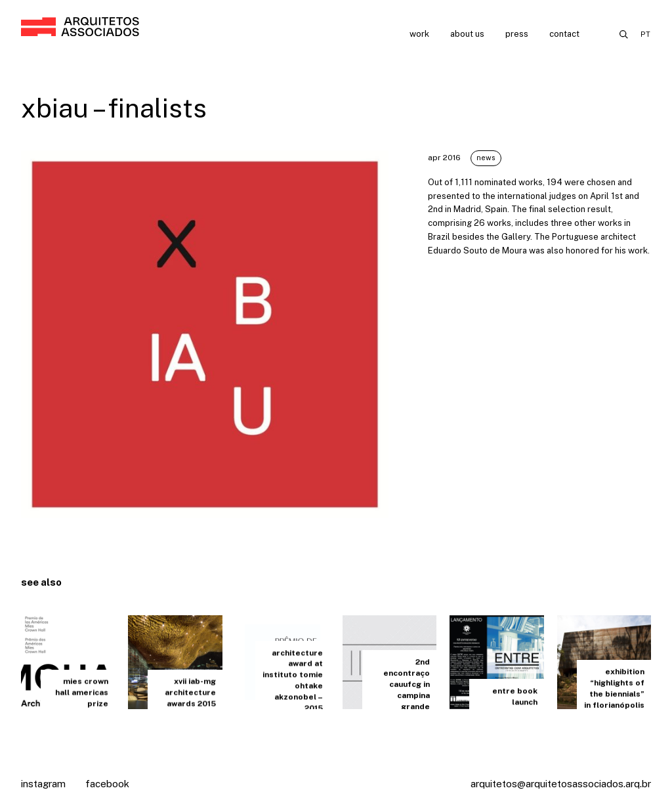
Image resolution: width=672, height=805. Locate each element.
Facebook (107, 784)
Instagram (43, 784)
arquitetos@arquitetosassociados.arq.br (561, 784)
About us (467, 34)
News (486, 158)
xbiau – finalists (114, 108)
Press (517, 34)
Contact (564, 34)
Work (419, 34)
